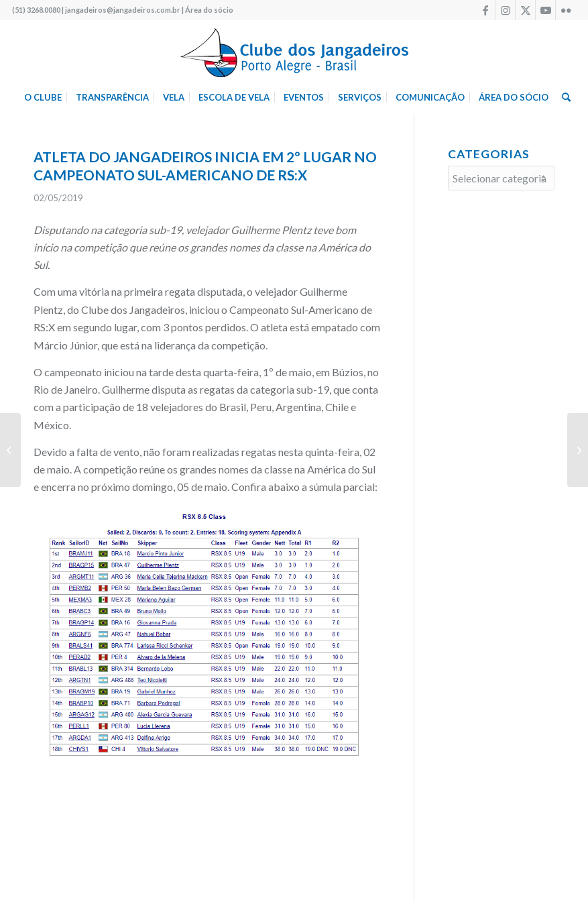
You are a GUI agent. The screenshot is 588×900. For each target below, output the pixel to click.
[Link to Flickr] (566, 10)
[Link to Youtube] (545, 10)
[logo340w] (294, 50)
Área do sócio (209, 10)
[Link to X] (525, 10)
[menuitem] (43, 97)
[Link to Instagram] (505, 10)
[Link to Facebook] (485, 10)
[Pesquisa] (563, 97)
